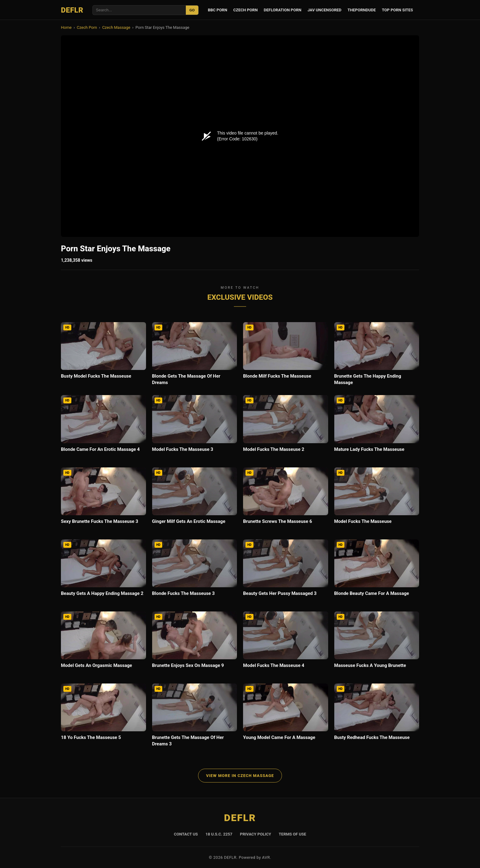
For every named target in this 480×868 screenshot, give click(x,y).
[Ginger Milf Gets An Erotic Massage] (195, 500)
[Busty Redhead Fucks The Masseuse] (377, 716)
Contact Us (186, 834)
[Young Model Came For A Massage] (286, 716)
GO (192, 10)
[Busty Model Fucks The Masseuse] (103, 355)
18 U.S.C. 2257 (219, 834)
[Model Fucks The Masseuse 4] (286, 644)
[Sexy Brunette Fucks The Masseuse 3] (103, 500)
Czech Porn (245, 10)
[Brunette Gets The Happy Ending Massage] (377, 356)
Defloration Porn (283, 10)
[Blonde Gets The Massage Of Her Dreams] (195, 356)
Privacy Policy (256, 834)
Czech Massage (116, 27)
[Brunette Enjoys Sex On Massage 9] (195, 644)
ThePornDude (362, 10)
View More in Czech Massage (240, 776)
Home (66, 27)
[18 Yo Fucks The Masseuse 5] (103, 716)
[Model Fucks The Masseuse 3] (195, 428)
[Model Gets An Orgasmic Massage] (103, 644)
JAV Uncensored (324, 10)
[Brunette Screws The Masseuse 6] (286, 500)
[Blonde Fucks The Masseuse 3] (195, 572)
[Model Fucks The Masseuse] (377, 500)
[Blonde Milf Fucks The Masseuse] (286, 355)
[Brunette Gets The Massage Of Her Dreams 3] (195, 717)
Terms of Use (293, 834)
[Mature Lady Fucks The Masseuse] (377, 428)
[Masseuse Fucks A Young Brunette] (377, 644)
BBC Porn (217, 10)
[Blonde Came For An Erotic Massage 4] (103, 428)
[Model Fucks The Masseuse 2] (286, 428)
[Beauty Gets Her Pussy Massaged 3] (286, 572)
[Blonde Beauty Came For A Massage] (377, 572)
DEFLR (72, 10)
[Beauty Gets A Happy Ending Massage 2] (103, 572)
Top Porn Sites (397, 10)
